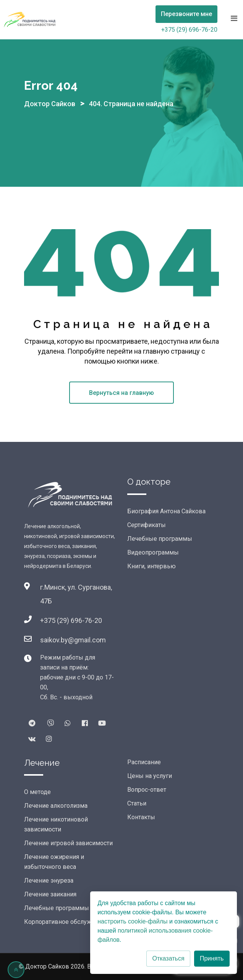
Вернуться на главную (122, 393)
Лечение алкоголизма (56, 806)
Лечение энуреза (49, 881)
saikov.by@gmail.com (73, 640)
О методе (37, 792)
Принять (212, 958)
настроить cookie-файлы (132, 921)
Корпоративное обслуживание (68, 922)
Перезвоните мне (186, 14)
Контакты (141, 817)
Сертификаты (147, 525)
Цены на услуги (150, 776)
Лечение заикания (50, 894)
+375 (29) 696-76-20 (189, 30)
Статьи (137, 803)
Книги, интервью (151, 566)
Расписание (144, 762)
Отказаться (168, 958)
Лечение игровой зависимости (68, 843)
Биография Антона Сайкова (166, 511)
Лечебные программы (160, 539)
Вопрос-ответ (147, 790)
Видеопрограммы (153, 552)
